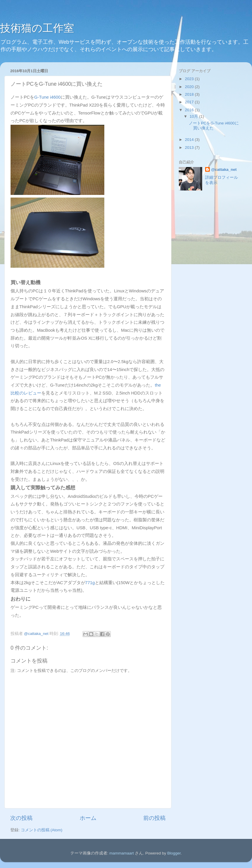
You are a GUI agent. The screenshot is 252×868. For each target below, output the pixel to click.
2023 (190, 79)
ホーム (88, 818)
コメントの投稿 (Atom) (42, 830)
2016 (190, 110)
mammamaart (121, 853)
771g (90, 583)
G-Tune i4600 (47, 97)
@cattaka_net (224, 170)
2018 (190, 94)
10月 (194, 116)
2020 (190, 87)
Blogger (174, 853)
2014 (190, 140)
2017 (190, 102)
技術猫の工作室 (37, 28)
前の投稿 (154, 818)
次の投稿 (21, 818)
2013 (190, 148)
